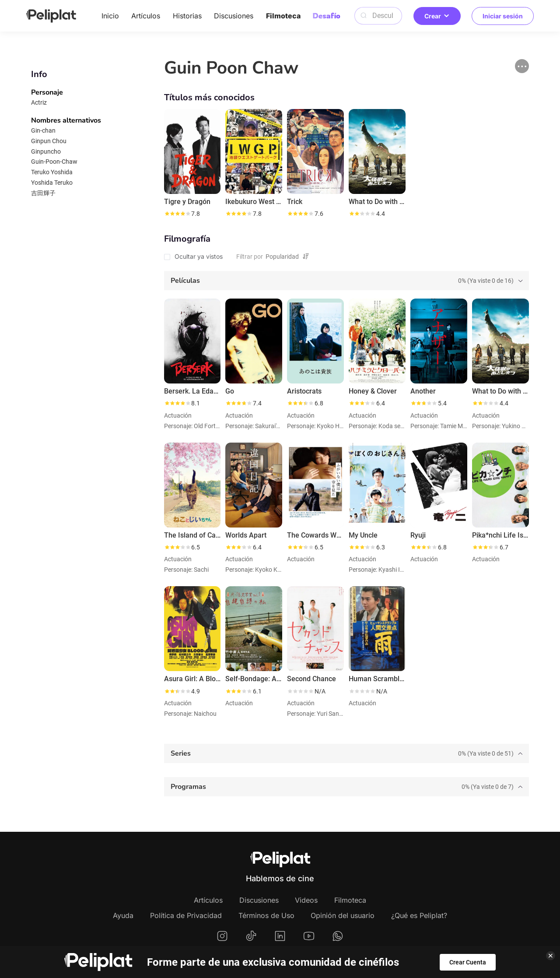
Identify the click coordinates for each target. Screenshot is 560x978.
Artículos (146, 16)
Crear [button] (437, 16)
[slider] (177, 214)
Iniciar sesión (503, 16)
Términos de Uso (266, 915)
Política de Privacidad (186, 915)
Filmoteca (283, 16)
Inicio (110, 16)
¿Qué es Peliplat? (419, 915)
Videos (306, 900)
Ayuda (123, 915)
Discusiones (234, 16)
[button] (522, 66)
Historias (187, 16)
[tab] (346, 281)
